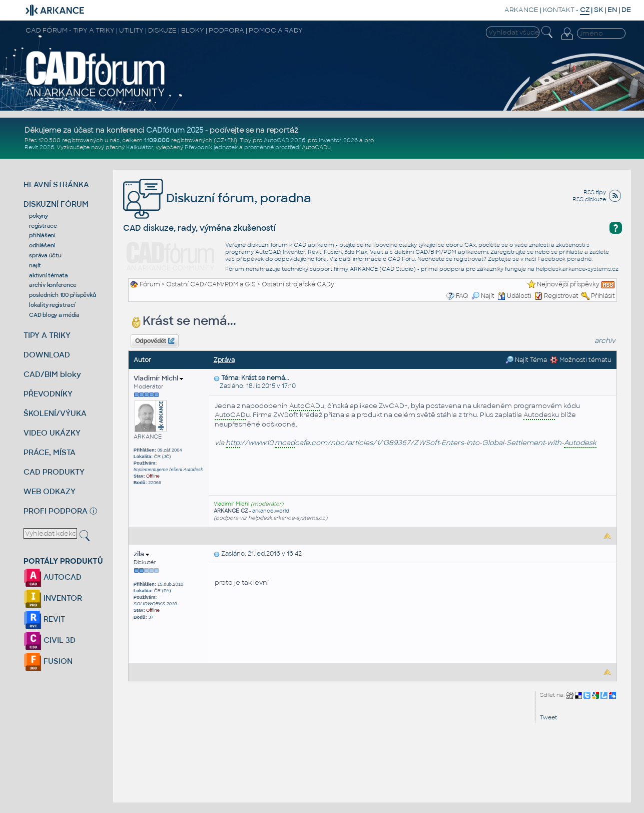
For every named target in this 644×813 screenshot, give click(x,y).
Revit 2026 (39, 147)
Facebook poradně (564, 259)
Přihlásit (603, 296)
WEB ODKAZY (50, 491)
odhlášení (42, 245)
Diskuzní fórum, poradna (217, 198)
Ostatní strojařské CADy (298, 284)
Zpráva (224, 360)
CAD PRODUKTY (54, 472)
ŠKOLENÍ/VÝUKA (55, 413)
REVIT (44, 619)
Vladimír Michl (158, 378)
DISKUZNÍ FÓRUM (56, 204)
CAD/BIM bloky (52, 374)
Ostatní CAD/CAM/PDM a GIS (211, 284)
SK (598, 10)
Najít (483, 296)
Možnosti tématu (581, 360)
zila (141, 554)
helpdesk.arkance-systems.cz (577, 269)
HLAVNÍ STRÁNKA (56, 184)
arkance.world (271, 511)
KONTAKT (559, 10)
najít (35, 265)
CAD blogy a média (54, 315)
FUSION (48, 661)
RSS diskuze (589, 199)
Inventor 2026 (338, 140)
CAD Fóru (401, 259)
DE (626, 10)
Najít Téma (526, 360)
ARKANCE (521, 10)
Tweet (548, 717)
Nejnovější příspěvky (568, 284)
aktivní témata (49, 275)
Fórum (150, 284)
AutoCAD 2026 (284, 140)
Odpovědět (155, 341)
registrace (43, 226)
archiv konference (53, 285)
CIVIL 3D (50, 640)
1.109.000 (157, 140)
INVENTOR (53, 598)
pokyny (39, 216)
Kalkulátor (140, 147)
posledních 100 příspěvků (62, 295)
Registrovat (561, 296)
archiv (605, 341)
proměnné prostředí (272, 147)
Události (514, 296)
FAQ (462, 296)
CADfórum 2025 (175, 130)
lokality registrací (52, 305)
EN (612, 10)
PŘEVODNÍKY (48, 394)
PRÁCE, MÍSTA (50, 452)
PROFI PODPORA (56, 511)
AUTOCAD (53, 577)
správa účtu (45, 255)
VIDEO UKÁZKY (52, 433)
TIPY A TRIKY (47, 335)
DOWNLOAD (47, 355)
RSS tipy (595, 192)
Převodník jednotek (211, 147)
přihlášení (42, 235)
